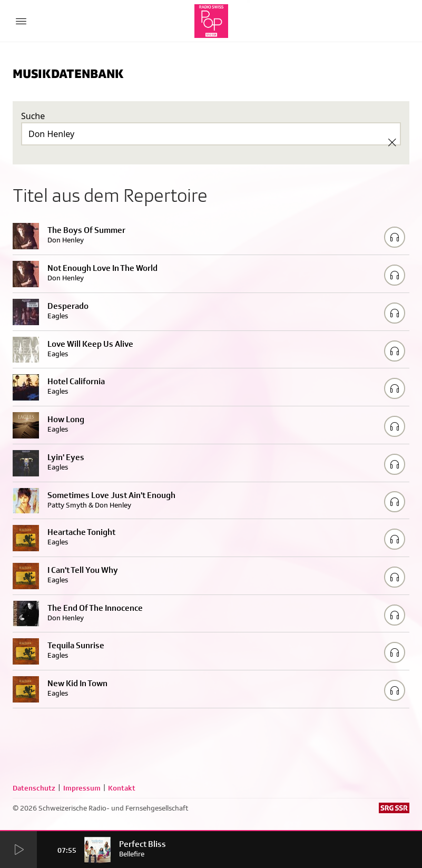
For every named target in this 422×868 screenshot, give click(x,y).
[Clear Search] (392, 142)
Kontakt (122, 788)
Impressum (82, 788)
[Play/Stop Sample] (395, 237)
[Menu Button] (21, 21)
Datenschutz (34, 788)
